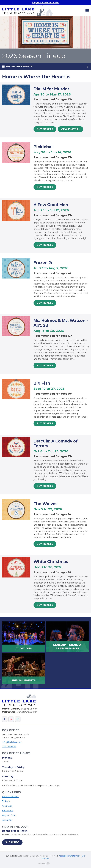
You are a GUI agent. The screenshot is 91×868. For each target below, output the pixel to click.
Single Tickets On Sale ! (46, 3)
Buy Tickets (45, 129)
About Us (7, 820)
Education (8, 811)
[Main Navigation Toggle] (87, 11)
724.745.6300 (9, 746)
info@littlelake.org (12, 742)
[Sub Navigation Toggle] (46, 67)
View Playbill (70, 129)
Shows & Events (10, 797)
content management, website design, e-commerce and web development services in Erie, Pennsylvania (46, 863)
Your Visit (7, 806)
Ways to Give (9, 815)
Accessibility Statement (69, 856)
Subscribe (12, 842)
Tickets (6, 801)
